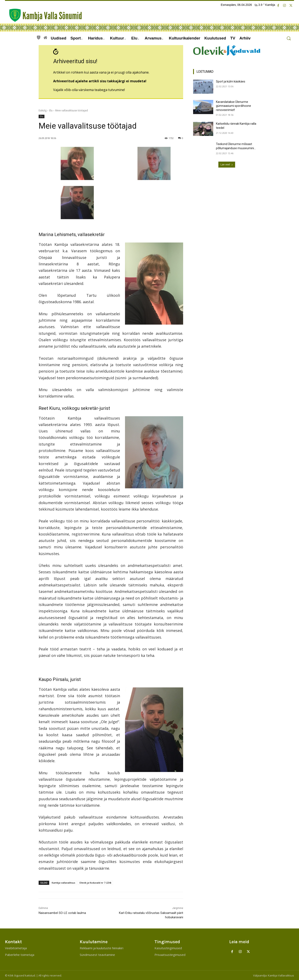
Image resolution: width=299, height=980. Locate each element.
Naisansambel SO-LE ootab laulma (62, 912)
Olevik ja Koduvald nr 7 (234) (95, 882)
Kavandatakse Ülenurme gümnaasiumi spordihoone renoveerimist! (233, 106)
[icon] (39, 37)
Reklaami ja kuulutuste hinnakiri (102, 948)
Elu (51, 110)
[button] (289, 38)
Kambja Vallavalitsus (281, 975)
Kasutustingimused (168, 948)
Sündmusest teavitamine (97, 954)
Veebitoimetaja (16, 948)
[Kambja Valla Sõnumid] (43, 15)
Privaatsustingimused (170, 954)
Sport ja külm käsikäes (231, 81)
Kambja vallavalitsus (63, 882)
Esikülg (43, 110)
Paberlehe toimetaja (20, 954)
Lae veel (227, 164)
